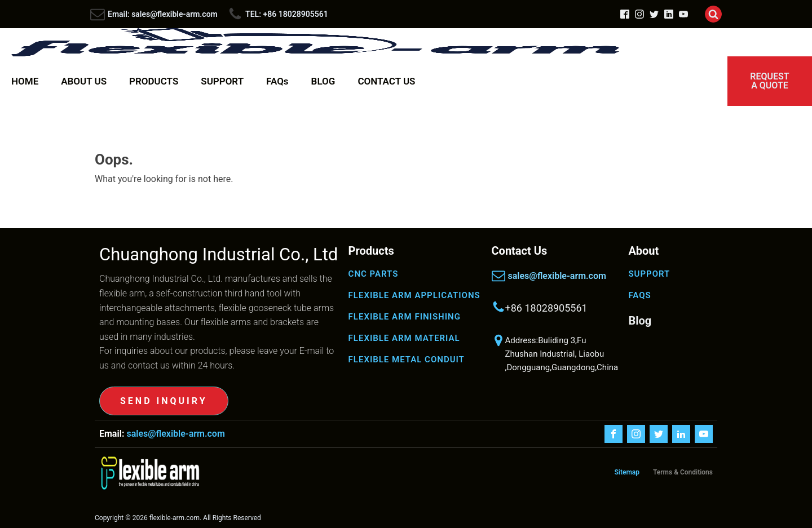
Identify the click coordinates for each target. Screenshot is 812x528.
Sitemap (627, 472)
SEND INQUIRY (164, 401)
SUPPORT (222, 81)
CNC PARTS (374, 274)
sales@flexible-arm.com (557, 276)
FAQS (639, 295)
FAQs (277, 81)
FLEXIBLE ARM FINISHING (405, 317)
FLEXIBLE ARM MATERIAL (404, 338)
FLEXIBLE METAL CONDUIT (407, 360)
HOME (25, 81)
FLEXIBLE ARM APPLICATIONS (414, 295)
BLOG (323, 81)
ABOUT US (84, 81)
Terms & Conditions (683, 472)
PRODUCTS (154, 81)
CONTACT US (386, 81)
